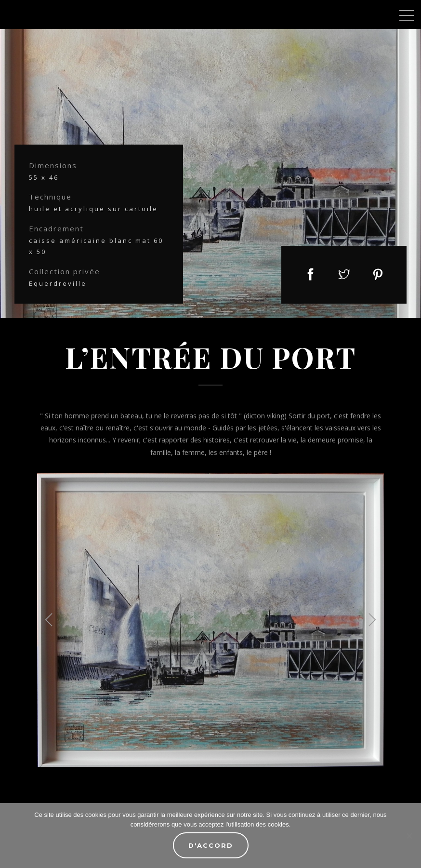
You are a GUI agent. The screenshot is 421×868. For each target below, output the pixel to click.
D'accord (211, 845)
